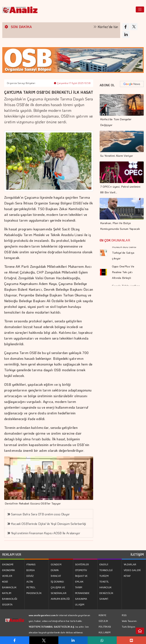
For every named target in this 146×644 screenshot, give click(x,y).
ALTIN (30, 581)
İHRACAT (56, 576)
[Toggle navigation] (140, 9)
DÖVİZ (30, 576)
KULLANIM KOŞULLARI (105, 635)
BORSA (31, 570)
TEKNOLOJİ (106, 570)
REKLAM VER (12, 554)
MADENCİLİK (34, 593)
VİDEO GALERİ (132, 570)
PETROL (31, 587)
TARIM (79, 587)
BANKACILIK (9, 587)
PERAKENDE (82, 593)
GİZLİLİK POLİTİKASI (105, 624)
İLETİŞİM (137, 554)
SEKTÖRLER (82, 564)
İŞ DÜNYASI (57, 581)
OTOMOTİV (81, 570)
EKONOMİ (8, 564)
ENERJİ (104, 564)
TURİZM (104, 576)
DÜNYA (55, 570)
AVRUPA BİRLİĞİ (60, 599)
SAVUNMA (81, 599)
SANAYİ (104, 599)
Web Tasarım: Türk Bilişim (130, 624)
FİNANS (31, 564)
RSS (124, 615)
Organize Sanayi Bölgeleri (21, 83)
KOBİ (5, 581)
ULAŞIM (80, 604)
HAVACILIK (106, 587)
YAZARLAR (130, 564)
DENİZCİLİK (106, 593)
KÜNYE (103, 615)
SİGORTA (7, 604)
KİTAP (127, 576)
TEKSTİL (104, 581)
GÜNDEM (56, 564)
